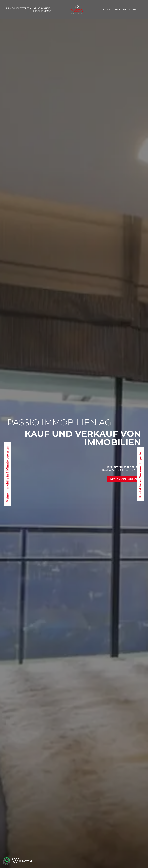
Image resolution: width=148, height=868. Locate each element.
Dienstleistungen (125, 9)
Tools (107, 9)
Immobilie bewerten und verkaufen (28, 8)
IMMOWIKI (26, 861)
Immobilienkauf (41, 11)
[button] (6, 862)
